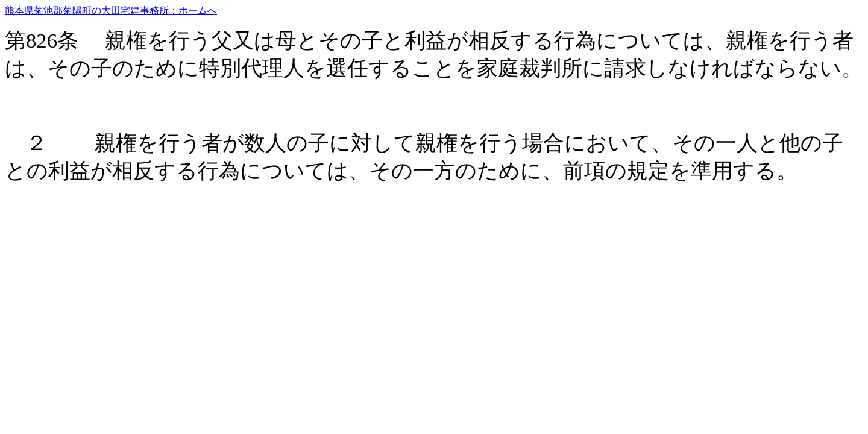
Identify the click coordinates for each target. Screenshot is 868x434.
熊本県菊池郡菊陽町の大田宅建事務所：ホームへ (111, 11)
